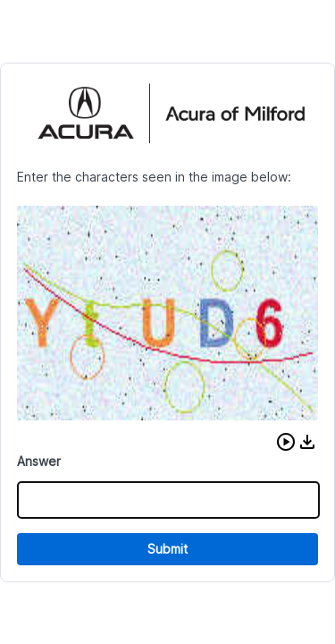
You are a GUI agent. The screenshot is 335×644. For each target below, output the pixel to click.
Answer (39, 461)
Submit (167, 549)
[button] (286, 442)
